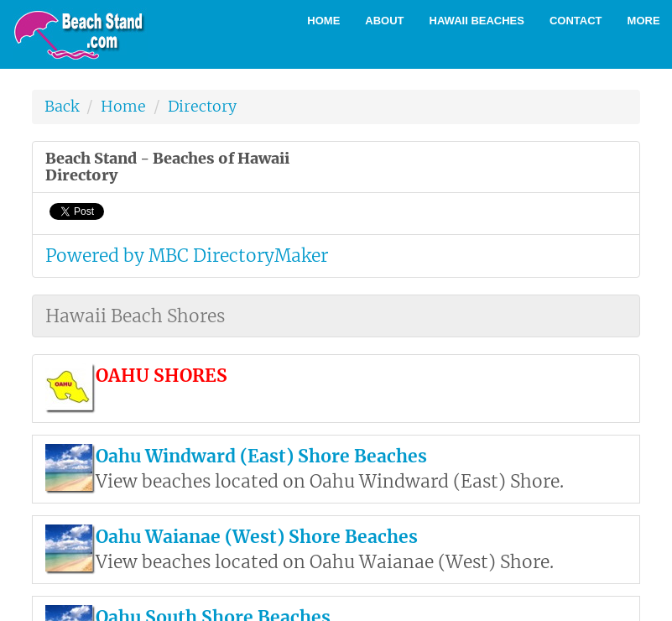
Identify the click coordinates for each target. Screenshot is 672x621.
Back (62, 106)
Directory (202, 106)
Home (323, 21)
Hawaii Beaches (477, 21)
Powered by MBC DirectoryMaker (187, 256)
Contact (576, 21)
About (384, 21)
